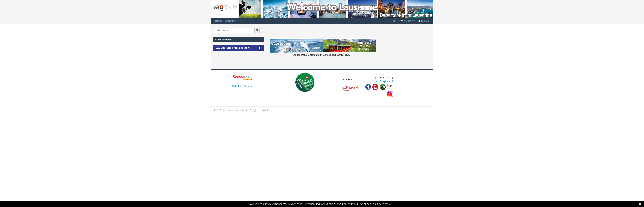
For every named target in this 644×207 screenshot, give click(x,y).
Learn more (384, 204)
